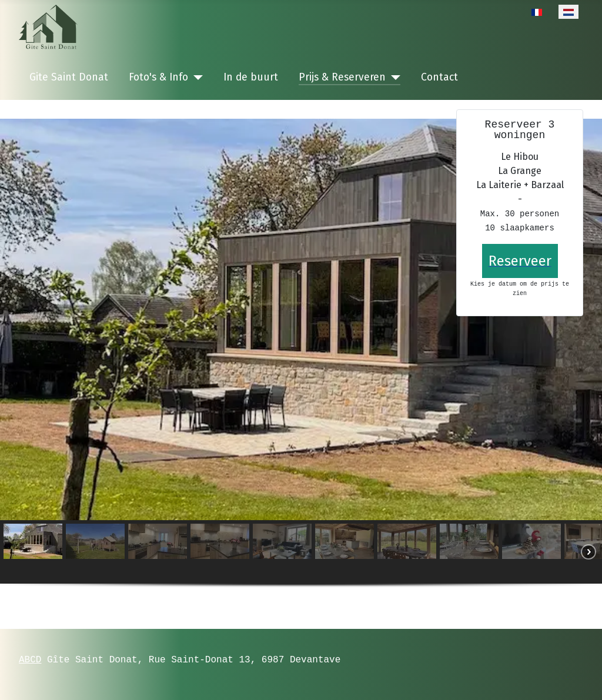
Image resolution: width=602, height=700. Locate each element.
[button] (33, 552)
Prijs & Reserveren (342, 77)
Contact (439, 77)
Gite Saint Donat (69, 77)
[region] (301, 364)
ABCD (30, 659)
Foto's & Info (158, 77)
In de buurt (251, 77)
